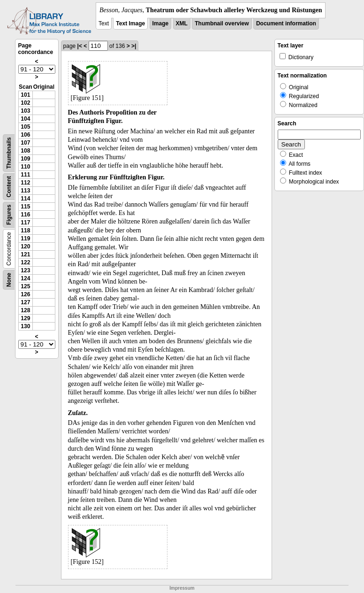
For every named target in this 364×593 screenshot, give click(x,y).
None (9, 280)
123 (25, 270)
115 (25, 207)
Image (161, 23)
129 (25, 318)
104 (25, 119)
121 (25, 254)
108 (25, 151)
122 (25, 262)
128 (25, 310)
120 (25, 246)
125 (25, 286)
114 (25, 199)
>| (134, 46)
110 (25, 167)
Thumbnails (9, 153)
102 (25, 103)
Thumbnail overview (222, 23)
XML (182, 23)
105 (25, 127)
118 (25, 231)
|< (80, 46)
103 (25, 111)
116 (25, 215)
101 (25, 95)
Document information (286, 23)
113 (25, 191)
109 (25, 159)
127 (25, 302)
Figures (9, 215)
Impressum (182, 588)
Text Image (130, 23)
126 (25, 294)
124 (25, 278)
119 (25, 239)
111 (25, 175)
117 (25, 223)
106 (25, 135)
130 (25, 326)
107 (25, 143)
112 (25, 183)
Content (9, 187)
